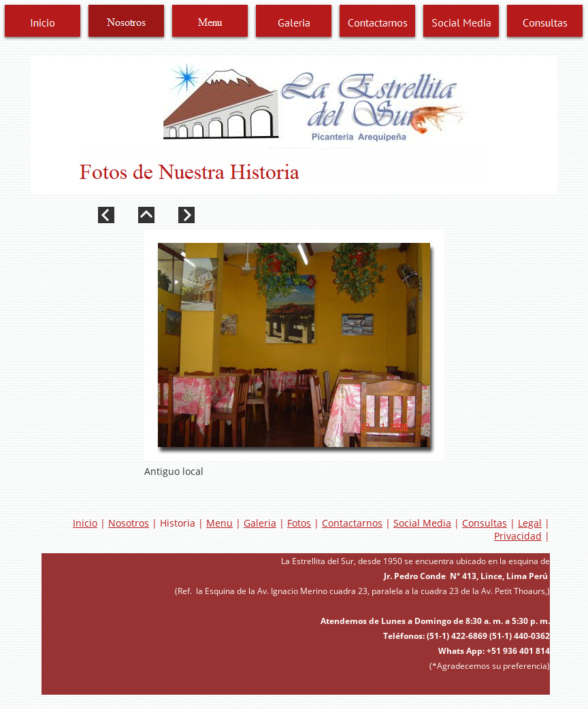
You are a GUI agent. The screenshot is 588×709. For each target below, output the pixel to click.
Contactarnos (352, 523)
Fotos (299, 523)
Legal (530, 523)
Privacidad (518, 536)
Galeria (260, 523)
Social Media (422, 523)
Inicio (85, 523)
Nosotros (129, 523)
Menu (219, 523)
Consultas (485, 523)
